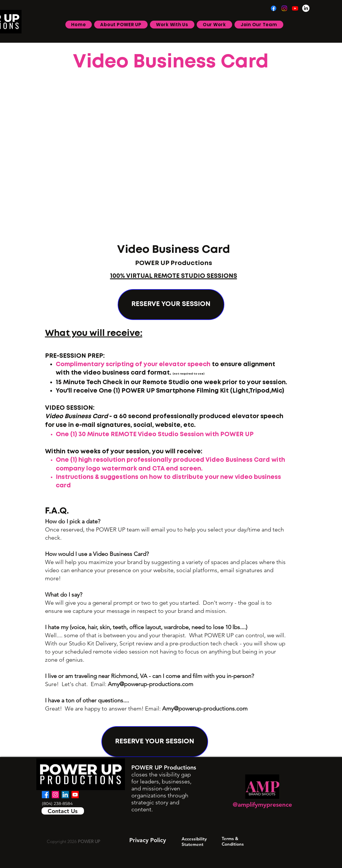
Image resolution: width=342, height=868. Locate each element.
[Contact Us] (63, 811)
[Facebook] (274, 8)
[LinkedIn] (306, 8)
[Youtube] (295, 8)
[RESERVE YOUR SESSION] (171, 305)
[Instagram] (284, 8)
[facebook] (45, 795)
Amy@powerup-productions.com (151, 684)
